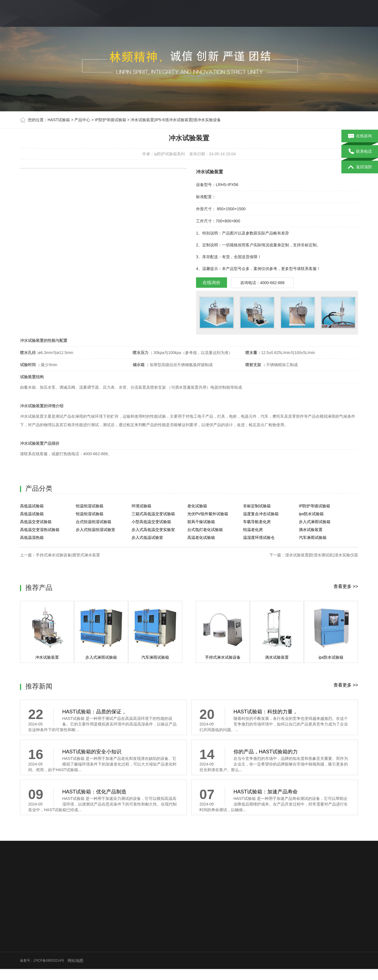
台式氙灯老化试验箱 (205, 530)
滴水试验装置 (311, 530)
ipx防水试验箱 (311, 514)
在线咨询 (360, 136)
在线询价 (212, 283)
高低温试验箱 (32, 506)
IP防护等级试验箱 (110, 120)
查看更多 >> (346, 586)
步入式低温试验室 (147, 537)
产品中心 (82, 120)
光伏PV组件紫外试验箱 (208, 514)
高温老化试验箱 (201, 537)
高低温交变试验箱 (36, 522)
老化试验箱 (197, 506)
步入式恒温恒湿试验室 (95, 530)
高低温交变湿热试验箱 (40, 530)
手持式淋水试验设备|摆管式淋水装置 (68, 555)
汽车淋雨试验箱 (313, 537)
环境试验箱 (141, 506)
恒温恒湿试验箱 (90, 506)
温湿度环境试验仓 (259, 537)
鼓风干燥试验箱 (201, 522)
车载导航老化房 (257, 522)
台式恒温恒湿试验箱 (94, 522)
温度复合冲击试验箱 (261, 514)
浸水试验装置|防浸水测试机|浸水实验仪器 (322, 555)
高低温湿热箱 (32, 537)
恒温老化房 (253, 530)
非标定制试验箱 (257, 506)
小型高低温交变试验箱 (151, 522)
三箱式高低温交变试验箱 (153, 514)
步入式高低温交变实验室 (153, 530)
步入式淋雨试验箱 (315, 522)
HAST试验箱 (59, 120)
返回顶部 (360, 167)
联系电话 (360, 152)
